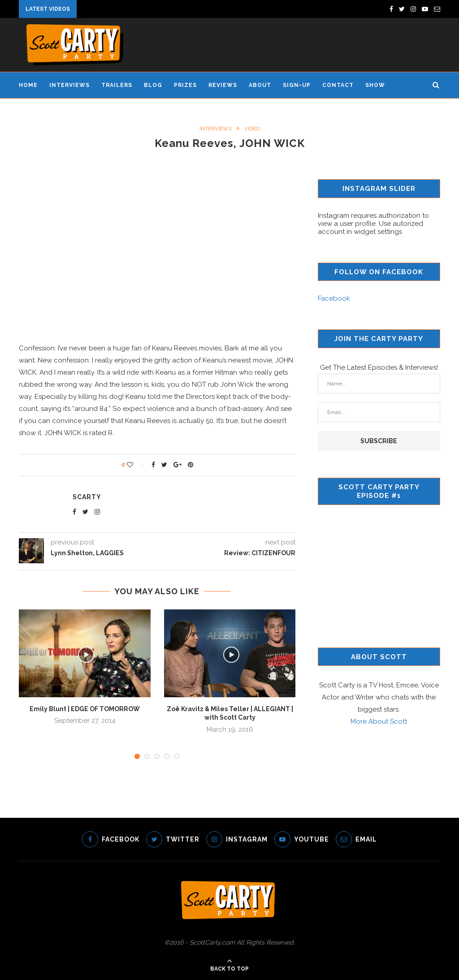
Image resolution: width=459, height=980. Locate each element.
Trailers (117, 85)
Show (375, 85)
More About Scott (379, 721)
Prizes (185, 85)
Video (252, 129)
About (260, 85)
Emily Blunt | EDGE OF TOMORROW (85, 709)
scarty (87, 497)
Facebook (334, 298)
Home (28, 85)
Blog (153, 85)
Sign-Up (297, 85)
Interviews (69, 85)
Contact (338, 85)
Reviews (223, 85)
